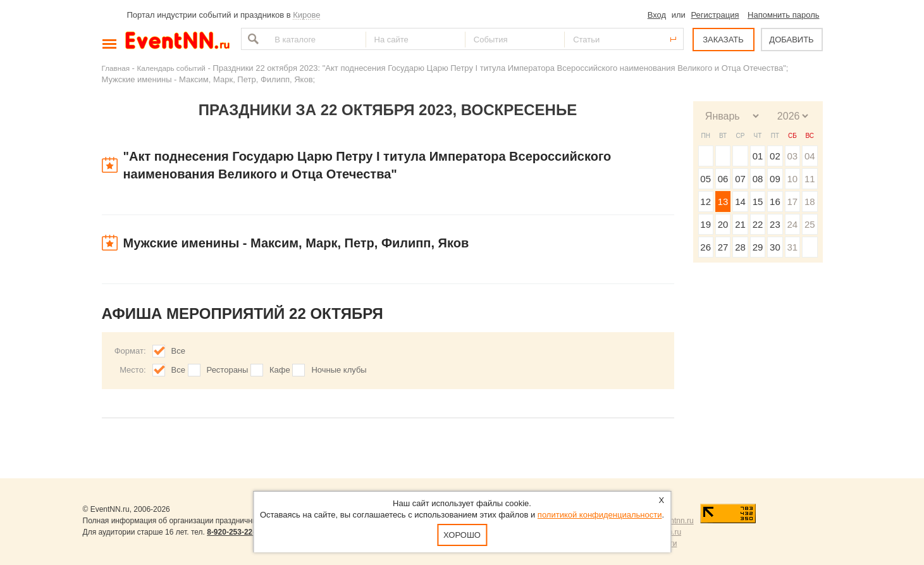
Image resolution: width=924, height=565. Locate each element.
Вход (657, 15)
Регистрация (715, 15)
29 (758, 247)
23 (775, 224)
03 (792, 156)
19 (705, 224)
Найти (252, 39)
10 (792, 179)
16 (775, 202)
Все (178, 351)
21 (740, 224)
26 (705, 247)
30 (775, 247)
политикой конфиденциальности (600, 515)
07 (740, 179)
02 (775, 156)
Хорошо (462, 535)
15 (758, 202)
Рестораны (228, 370)
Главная (116, 68)
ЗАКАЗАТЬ (723, 40)
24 (792, 224)
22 (758, 224)
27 (723, 247)
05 (705, 179)
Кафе (280, 370)
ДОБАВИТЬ (791, 40)
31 (792, 247)
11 (810, 179)
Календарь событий (171, 68)
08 (758, 179)
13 (723, 202)
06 (723, 179)
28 (740, 247)
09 (775, 179)
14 (740, 202)
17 (792, 202)
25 (810, 224)
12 (705, 202)
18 (810, 202)
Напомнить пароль (783, 15)
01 (758, 156)
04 (810, 156)
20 (723, 224)
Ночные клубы (339, 370)
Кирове (306, 15)
